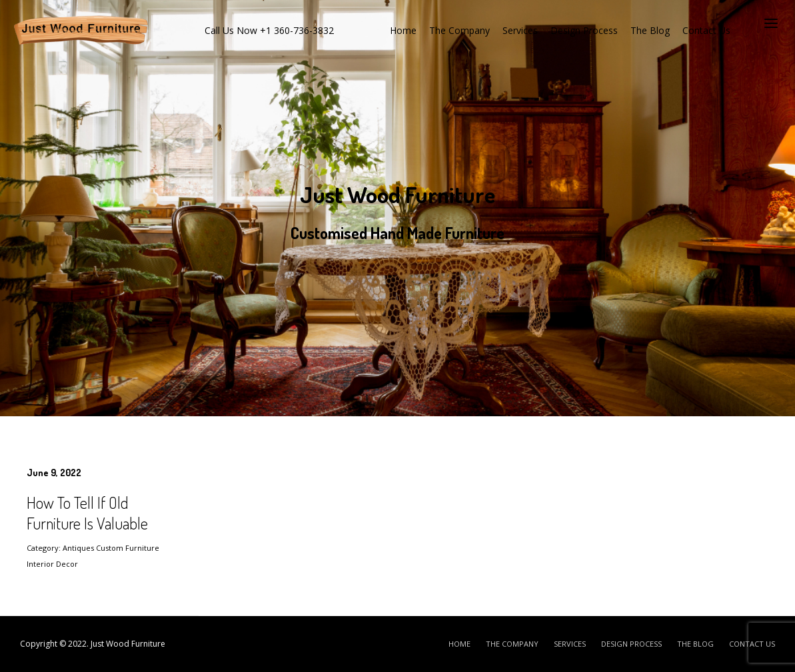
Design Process (584, 30)
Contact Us (706, 30)
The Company (459, 30)
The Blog (650, 30)
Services (520, 30)
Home (403, 30)
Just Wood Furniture (128, 644)
